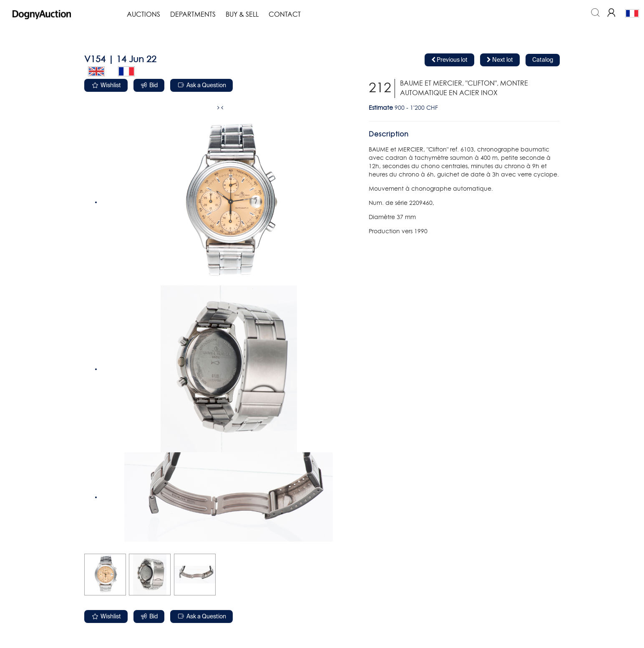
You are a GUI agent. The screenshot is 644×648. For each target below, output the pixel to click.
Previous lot (449, 60)
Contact (285, 15)
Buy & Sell (242, 15)
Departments (193, 15)
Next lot (500, 60)
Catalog (543, 60)
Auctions (143, 15)
